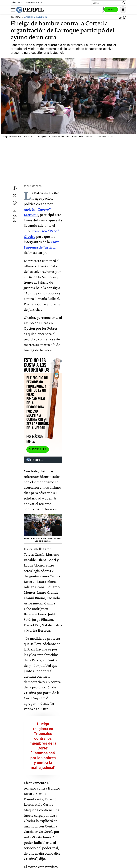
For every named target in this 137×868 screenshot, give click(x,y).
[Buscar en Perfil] (124, 3)
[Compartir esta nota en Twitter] (15, 197)
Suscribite (110, 10)
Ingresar (94, 10)
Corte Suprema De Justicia (98, 806)
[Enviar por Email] (15, 216)
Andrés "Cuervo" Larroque (67, 806)
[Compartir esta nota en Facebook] (15, 187)
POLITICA (16, 17)
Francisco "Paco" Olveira (38, 806)
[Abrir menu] (13, 10)
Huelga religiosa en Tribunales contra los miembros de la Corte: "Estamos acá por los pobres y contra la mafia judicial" (75, 472)
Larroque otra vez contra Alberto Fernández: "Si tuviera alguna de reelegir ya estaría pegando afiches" (75, 569)
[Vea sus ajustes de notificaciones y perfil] (123, 10)
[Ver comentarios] (123, 18)
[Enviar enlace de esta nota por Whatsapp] (15, 207)
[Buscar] (108, 3)
